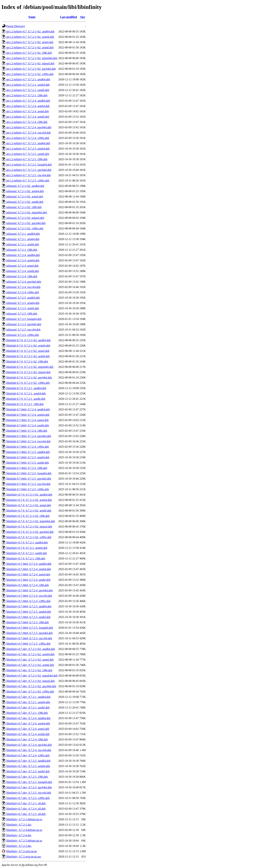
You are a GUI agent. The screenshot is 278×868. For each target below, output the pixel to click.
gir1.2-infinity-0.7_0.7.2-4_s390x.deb (28, 138)
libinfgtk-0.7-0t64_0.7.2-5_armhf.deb (28, 463)
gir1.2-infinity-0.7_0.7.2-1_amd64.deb (28, 79)
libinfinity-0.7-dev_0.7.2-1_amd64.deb (28, 697)
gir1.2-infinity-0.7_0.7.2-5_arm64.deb (28, 149)
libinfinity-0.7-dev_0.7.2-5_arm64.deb (28, 766)
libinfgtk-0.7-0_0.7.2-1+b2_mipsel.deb (28, 372)
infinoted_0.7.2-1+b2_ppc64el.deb (26, 223)
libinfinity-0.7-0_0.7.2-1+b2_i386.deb (28, 516)
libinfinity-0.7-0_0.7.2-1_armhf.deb (27, 553)
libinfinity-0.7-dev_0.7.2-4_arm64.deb (28, 723)
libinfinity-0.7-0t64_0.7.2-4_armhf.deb (28, 580)
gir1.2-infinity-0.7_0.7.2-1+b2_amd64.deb (30, 31)
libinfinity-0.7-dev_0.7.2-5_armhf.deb (28, 771)
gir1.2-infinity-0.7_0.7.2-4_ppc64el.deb (29, 127)
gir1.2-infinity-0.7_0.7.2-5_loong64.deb (29, 165)
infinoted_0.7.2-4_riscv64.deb (23, 287)
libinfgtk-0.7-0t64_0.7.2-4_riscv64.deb (28, 441)
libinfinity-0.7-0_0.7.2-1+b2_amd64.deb (29, 495)
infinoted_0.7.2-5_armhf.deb (23, 308)
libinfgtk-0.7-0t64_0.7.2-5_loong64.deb (29, 473)
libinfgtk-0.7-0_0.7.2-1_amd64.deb (26, 388)
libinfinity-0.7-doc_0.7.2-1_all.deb (26, 803)
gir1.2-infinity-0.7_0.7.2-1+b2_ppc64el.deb (31, 69)
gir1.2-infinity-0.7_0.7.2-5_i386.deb (27, 159)
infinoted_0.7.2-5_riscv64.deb (23, 330)
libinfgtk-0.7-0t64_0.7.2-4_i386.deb (27, 431)
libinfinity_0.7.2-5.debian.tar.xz (24, 841)
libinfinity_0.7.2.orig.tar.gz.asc (24, 857)
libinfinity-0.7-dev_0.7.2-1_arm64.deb (28, 702)
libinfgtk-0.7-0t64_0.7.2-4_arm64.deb (28, 415)
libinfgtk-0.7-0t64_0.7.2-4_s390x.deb (28, 447)
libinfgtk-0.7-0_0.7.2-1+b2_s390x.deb (28, 383)
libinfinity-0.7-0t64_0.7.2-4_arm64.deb (29, 569)
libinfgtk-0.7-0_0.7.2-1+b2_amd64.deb (28, 340)
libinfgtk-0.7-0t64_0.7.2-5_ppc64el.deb (29, 479)
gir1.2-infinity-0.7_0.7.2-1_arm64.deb (28, 85)
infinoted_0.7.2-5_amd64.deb (23, 298)
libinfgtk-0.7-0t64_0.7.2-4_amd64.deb (28, 409)
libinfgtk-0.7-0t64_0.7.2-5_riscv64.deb (28, 484)
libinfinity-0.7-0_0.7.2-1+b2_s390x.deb (29, 537)
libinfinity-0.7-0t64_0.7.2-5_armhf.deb (28, 617)
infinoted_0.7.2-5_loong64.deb (24, 319)
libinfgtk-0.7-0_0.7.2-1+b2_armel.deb (28, 351)
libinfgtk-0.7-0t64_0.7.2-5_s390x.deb (28, 489)
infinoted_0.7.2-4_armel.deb (22, 266)
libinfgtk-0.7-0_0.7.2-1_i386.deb (25, 404)
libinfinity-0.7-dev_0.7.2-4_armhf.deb (28, 734)
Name (32, 17)
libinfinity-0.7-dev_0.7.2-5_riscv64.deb (29, 793)
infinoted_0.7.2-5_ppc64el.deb (24, 324)
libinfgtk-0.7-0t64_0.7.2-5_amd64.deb (28, 452)
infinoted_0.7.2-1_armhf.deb (23, 244)
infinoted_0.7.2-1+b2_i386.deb (24, 207)
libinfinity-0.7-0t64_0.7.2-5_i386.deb (27, 622)
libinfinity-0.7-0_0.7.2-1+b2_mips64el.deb (31, 521)
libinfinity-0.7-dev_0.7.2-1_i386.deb (27, 713)
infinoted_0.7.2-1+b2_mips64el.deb (27, 212)
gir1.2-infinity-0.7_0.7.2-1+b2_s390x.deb (30, 74)
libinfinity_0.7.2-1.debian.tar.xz (24, 819)
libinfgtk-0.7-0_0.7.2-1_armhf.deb (26, 399)
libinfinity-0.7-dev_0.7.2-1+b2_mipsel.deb (30, 681)
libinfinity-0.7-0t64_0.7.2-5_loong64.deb (30, 628)
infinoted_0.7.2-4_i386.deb (22, 276)
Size (83, 17)
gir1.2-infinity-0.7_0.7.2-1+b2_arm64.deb (30, 37)
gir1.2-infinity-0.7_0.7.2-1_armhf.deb (28, 90)
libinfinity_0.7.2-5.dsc (19, 846)
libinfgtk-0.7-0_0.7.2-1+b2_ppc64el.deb (29, 377)
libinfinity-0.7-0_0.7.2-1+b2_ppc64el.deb (30, 532)
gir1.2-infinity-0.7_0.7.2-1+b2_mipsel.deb (30, 63)
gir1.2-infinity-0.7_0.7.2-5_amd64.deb (28, 143)
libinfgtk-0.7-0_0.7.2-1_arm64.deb (26, 393)
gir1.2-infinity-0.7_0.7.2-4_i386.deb (27, 122)
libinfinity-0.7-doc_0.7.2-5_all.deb (26, 814)
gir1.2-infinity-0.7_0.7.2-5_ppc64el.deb (29, 170)
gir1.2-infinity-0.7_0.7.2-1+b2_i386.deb (29, 53)
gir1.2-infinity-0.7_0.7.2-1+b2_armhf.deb (30, 47)
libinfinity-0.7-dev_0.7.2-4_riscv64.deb (29, 750)
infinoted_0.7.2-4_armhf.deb (23, 271)
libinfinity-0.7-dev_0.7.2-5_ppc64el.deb (29, 787)
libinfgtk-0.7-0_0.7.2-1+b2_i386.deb (27, 362)
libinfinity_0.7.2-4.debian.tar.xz (24, 830)
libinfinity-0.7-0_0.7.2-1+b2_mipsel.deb (29, 527)
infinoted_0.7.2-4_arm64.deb (23, 260)
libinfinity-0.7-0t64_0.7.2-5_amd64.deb (29, 606)
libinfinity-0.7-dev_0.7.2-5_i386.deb (27, 777)
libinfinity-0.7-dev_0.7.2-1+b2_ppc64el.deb (31, 686)
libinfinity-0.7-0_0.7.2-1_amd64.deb (27, 542)
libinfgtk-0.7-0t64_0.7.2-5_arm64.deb (28, 457)
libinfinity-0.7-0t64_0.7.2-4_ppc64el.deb (29, 590)
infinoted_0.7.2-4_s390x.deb (23, 292)
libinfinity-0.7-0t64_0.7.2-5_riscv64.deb (29, 638)
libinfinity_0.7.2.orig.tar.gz (22, 851)
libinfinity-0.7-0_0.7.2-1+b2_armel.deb (29, 505)
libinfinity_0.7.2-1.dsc (19, 825)
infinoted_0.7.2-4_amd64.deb (23, 255)
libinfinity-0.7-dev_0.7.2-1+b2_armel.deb (30, 660)
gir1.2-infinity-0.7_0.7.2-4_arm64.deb (28, 106)
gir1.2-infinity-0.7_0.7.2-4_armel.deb (27, 111)
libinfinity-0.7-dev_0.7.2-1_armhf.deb (28, 708)
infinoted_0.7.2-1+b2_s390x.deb (25, 228)
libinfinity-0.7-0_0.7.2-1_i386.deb (26, 558)
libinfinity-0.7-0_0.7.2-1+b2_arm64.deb (29, 500)
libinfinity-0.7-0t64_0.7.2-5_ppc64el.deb (29, 633)
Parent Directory (16, 26)
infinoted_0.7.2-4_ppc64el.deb (24, 282)
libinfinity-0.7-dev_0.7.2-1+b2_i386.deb (29, 670)
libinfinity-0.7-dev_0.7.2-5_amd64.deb (28, 761)
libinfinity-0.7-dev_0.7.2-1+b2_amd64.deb (31, 649)
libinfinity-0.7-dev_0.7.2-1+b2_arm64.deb (30, 654)
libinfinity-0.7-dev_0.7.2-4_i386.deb (27, 739)
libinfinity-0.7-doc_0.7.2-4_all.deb (26, 809)
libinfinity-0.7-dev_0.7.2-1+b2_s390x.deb (30, 692)
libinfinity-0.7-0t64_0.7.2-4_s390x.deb (28, 601)
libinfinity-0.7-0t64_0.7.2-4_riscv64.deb (29, 596)
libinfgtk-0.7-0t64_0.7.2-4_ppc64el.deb (29, 436)
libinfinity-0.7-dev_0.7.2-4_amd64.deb (28, 718)
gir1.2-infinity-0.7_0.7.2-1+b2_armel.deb (30, 42)
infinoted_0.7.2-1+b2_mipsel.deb (25, 218)
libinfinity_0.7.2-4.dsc (19, 835)
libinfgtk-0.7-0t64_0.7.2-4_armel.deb (27, 420)
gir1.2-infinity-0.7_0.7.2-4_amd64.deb (28, 101)
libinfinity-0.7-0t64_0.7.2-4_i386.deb (27, 585)
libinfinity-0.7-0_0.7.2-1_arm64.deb (27, 548)
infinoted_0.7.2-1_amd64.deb (23, 234)
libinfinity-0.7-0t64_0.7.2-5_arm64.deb (29, 612)
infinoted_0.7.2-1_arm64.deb (23, 239)
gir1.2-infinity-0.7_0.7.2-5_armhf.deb (28, 154)
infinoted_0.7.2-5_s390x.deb (23, 335)
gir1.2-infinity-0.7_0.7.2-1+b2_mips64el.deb (32, 58)
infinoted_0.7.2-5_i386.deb (22, 314)
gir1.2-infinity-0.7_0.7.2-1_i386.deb (27, 95)
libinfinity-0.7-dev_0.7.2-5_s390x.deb (28, 798)
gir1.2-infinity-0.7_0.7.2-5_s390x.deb (28, 181)
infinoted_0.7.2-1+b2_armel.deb (25, 197)
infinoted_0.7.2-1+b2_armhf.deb (25, 202)
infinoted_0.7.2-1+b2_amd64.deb (25, 186)
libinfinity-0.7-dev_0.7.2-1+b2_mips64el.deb (32, 676)
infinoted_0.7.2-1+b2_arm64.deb (25, 191)
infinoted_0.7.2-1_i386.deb (22, 250)
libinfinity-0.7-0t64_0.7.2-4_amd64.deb (29, 564)
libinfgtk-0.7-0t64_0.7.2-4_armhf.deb (28, 425)
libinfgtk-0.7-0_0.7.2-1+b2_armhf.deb (28, 356)
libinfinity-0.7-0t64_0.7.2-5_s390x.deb (28, 644)
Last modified (69, 17)
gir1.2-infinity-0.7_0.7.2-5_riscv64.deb (28, 175)
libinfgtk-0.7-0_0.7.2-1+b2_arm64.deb (28, 346)
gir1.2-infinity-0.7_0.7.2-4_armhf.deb (28, 117)
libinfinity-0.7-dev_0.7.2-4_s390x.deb (28, 755)
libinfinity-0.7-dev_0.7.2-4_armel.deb (28, 729)
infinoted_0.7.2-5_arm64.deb (23, 303)
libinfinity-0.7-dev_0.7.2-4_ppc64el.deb (29, 745)
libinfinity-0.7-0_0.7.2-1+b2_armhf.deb (29, 511)
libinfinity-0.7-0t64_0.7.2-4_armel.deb (28, 574)
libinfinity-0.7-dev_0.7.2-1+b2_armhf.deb (30, 665)
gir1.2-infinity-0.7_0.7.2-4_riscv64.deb (28, 133)
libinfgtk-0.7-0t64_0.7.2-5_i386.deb (27, 468)
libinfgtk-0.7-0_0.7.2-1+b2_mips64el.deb (30, 367)
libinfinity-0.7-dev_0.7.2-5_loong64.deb (29, 782)
